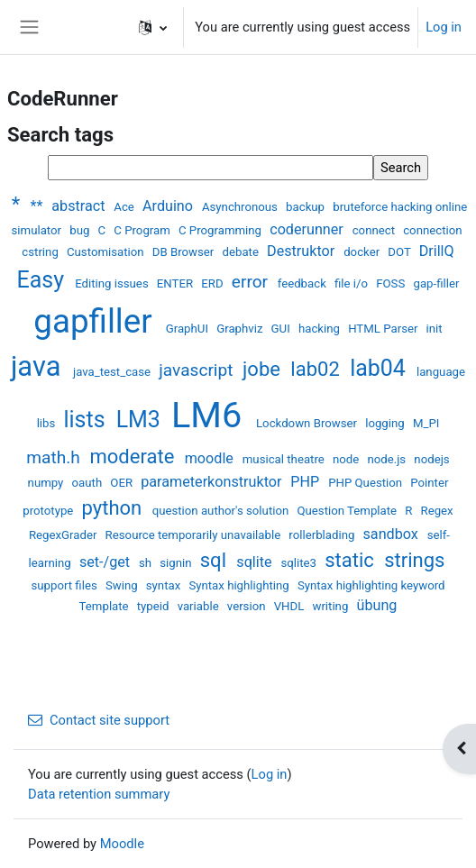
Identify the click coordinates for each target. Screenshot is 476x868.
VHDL (291, 606)
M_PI (426, 423)
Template (105, 606)
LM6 (211, 415)
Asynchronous (241, 207)
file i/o (352, 283)
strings (414, 560)
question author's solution (222, 511)
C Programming (221, 230)
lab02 (317, 369)
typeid (155, 606)
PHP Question (366, 483)
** (38, 206)
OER (123, 483)
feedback (303, 283)
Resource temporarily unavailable (195, 535)
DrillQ (437, 251)
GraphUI (189, 329)
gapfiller (97, 321)
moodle (211, 458)
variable (200, 606)
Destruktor (302, 251)
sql (216, 560)
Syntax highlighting (240, 585)
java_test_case (113, 372)
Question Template (348, 511)
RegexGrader (64, 535)
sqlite (256, 562)
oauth (89, 483)
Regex (437, 511)
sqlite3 (300, 563)
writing (331, 606)
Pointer (429, 483)
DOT (401, 252)
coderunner (308, 229)
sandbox (393, 534)
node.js (388, 459)
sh (146, 563)
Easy (44, 280)
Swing (123, 585)
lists (87, 420)
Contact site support (99, 720)
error (252, 282)
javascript (198, 370)
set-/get (106, 562)
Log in (444, 27)
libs (48, 423)
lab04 (380, 368)
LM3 (141, 420)
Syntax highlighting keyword (371, 585)
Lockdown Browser (308, 423)
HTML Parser (384, 329)
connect (375, 230)
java (39, 366)
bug (81, 230)
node (348, 459)
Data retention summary (99, 794)
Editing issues (113, 283)
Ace (125, 207)
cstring (41, 252)
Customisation (107, 252)
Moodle (122, 844)
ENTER (177, 283)
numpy (47, 483)
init (435, 329)
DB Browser (185, 252)
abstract (80, 206)
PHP (307, 482)
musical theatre (285, 459)
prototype (49, 511)
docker (363, 252)
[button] (153, 27)
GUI (282, 329)
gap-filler (436, 283)
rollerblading (323, 535)
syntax (165, 585)
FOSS (392, 283)
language (441, 372)
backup (307, 207)
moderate (134, 457)
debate (243, 252)
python (114, 508)
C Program (143, 230)
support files (65, 585)
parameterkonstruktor (213, 482)
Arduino (169, 206)
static (352, 560)
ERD (214, 283)
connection (432, 230)
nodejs (431, 459)
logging (386, 423)
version (248, 606)
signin (177, 563)
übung (377, 605)
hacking (320, 329)
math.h (55, 457)
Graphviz (241, 329)
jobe (264, 369)
